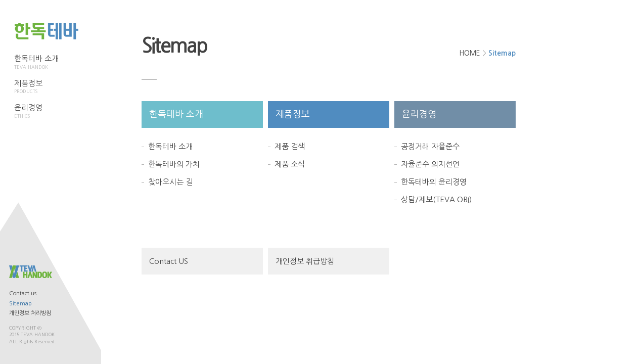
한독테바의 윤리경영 (434, 182)
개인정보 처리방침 (30, 313)
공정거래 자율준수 (430, 146)
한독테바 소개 (36, 62)
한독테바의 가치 (174, 164)
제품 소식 (290, 164)
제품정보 (36, 87)
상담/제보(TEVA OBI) (436, 199)
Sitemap (20, 304)
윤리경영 (36, 111)
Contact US (169, 261)
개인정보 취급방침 (305, 261)
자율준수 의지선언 (430, 164)
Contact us (23, 293)
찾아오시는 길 (170, 182)
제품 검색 (290, 146)
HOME (470, 53)
